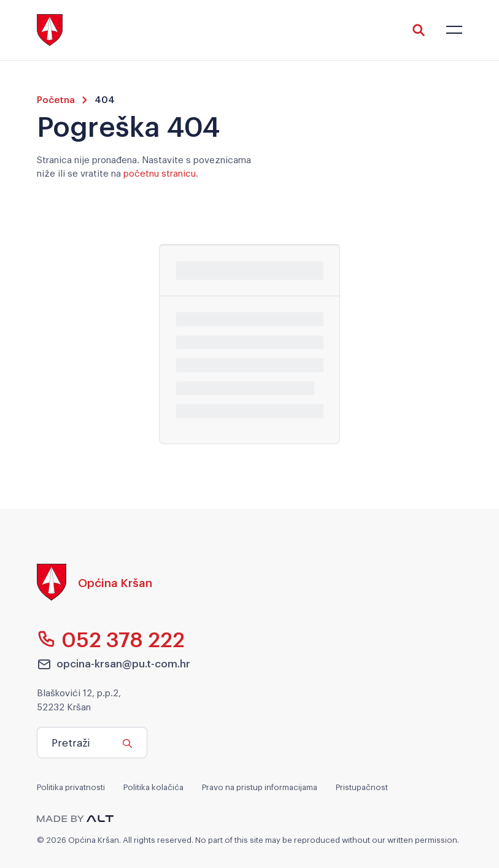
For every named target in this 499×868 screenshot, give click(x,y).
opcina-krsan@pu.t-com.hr (114, 664)
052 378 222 (111, 639)
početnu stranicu (160, 172)
